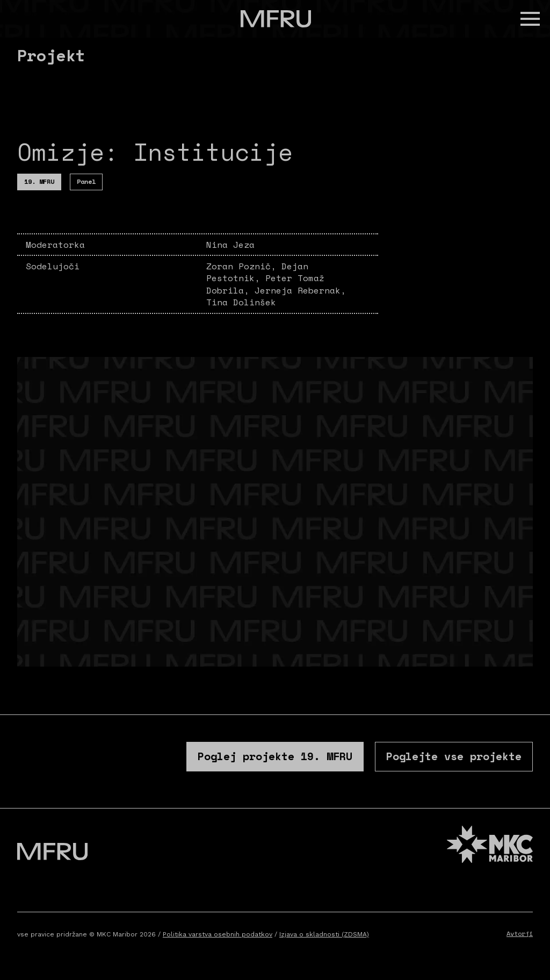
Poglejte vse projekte (454, 756)
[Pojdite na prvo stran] (276, 19)
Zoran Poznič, (244, 266)
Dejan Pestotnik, (257, 272)
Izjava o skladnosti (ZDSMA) (324, 934)
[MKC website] (490, 846)
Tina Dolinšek (241, 302)
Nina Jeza (230, 245)
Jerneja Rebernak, (300, 290)
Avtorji (520, 933)
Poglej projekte (275, 756)
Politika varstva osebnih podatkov (218, 934)
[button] (530, 19)
